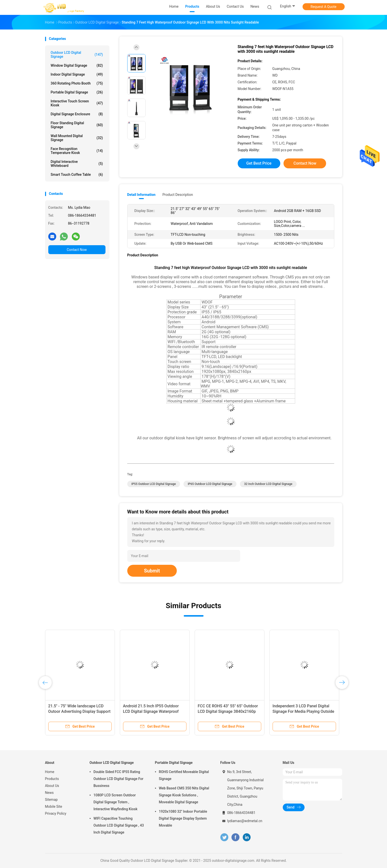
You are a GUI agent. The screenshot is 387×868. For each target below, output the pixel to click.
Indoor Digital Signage (77, 74)
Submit (152, 571)
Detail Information (141, 195)
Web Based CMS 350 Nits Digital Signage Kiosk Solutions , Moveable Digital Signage (184, 795)
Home (50, 772)
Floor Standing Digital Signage (77, 125)
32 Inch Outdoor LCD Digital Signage (268, 484)
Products (52, 779)
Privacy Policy (56, 813)
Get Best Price (259, 163)
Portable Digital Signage (77, 92)
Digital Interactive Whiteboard (77, 164)
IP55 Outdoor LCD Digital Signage (154, 484)
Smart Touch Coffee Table (77, 175)
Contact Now (77, 250)
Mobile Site (54, 807)
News (49, 793)
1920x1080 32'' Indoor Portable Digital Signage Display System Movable (183, 818)
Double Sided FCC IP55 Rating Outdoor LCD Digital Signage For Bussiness (118, 779)
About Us (52, 786)
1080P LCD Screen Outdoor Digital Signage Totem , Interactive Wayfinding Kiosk (116, 802)
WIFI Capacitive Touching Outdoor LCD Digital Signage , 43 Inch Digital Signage (119, 825)
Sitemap (51, 800)
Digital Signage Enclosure (77, 114)
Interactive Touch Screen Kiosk (77, 103)
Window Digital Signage (77, 65)
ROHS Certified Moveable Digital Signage (184, 775)
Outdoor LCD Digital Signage (77, 55)
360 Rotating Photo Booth (77, 83)
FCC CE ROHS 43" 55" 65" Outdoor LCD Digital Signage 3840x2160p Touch (228, 711)
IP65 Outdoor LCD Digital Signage (210, 484)
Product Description (178, 195)
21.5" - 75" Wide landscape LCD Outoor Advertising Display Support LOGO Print (79, 711)
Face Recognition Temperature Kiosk (77, 151)
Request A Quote (323, 7)
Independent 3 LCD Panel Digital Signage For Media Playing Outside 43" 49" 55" (303, 711)
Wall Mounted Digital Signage (77, 138)
